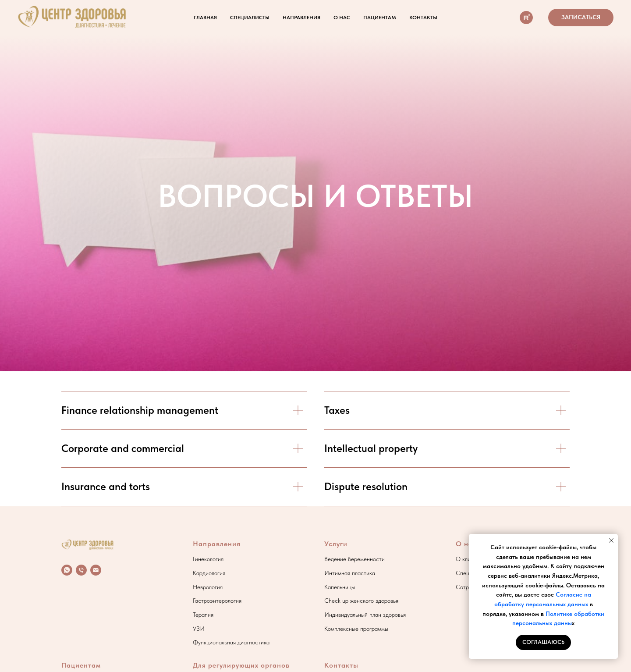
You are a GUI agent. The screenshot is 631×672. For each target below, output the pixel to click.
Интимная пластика (350, 573)
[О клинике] (526, 18)
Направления (217, 544)
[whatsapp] (67, 570)
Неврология (208, 587)
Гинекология (208, 559)
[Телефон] (81, 570)
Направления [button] (301, 18)
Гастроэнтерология (217, 601)
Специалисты (250, 18)
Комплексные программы (356, 629)
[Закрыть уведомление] (611, 540)
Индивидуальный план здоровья (365, 615)
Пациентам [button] (380, 18)
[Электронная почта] (96, 570)
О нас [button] (342, 18)
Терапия (203, 615)
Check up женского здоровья (361, 601)
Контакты (423, 18)
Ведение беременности (354, 559)
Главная (205, 18)
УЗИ (199, 629)
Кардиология (209, 573)
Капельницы (340, 587)
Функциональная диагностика (231, 642)
